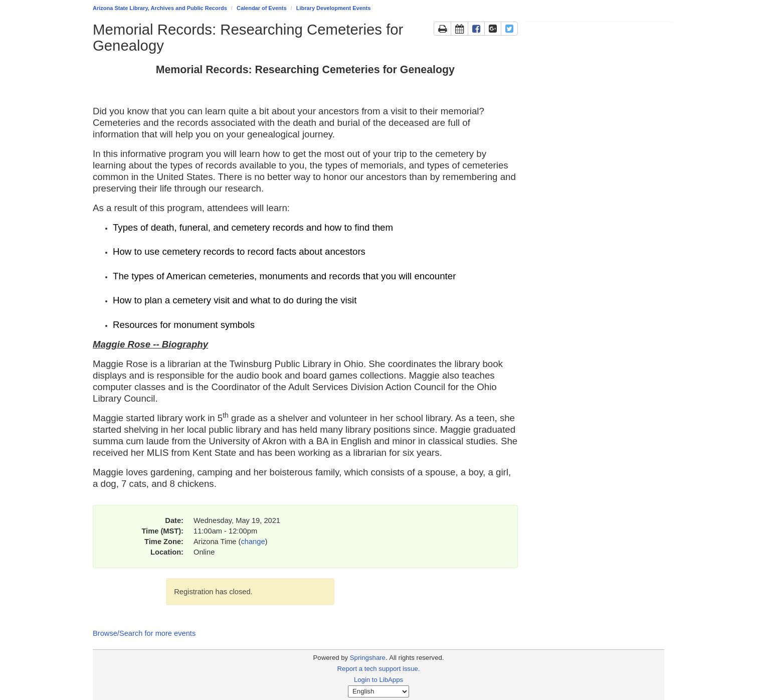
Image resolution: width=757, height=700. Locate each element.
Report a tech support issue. (379, 669)
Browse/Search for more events (144, 633)
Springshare (368, 658)
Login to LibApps (379, 680)
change (253, 542)
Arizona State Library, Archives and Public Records (160, 8)
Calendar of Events (262, 8)
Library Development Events (334, 8)
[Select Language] (379, 691)
